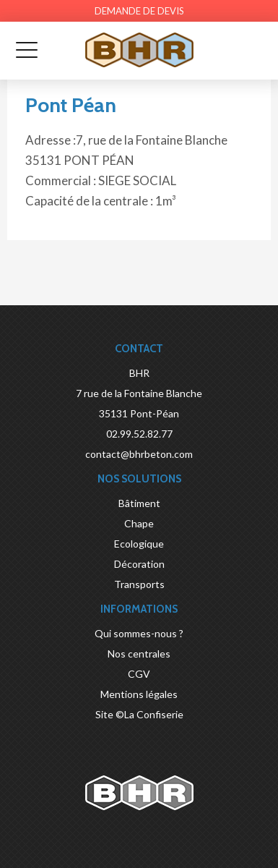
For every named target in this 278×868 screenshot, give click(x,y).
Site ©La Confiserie (139, 714)
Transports (139, 584)
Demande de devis (139, 11)
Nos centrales (139, 654)
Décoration (139, 564)
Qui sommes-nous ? (139, 633)
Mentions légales (139, 694)
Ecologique (139, 544)
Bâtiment (139, 503)
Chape (139, 523)
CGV (139, 674)
